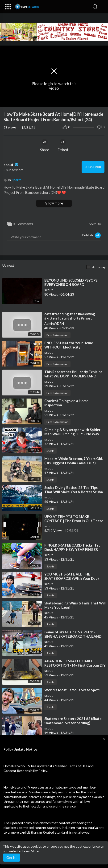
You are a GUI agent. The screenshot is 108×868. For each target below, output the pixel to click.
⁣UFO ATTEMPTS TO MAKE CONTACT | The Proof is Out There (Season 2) (74, 521)
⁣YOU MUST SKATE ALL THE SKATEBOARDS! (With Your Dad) (72, 576)
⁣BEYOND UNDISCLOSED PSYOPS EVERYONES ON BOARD (71, 282)
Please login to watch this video (54, 86)
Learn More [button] (30, 851)
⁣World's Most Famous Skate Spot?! (73, 690)
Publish (91, 235)
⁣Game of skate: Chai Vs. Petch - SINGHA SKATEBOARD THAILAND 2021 (73, 636)
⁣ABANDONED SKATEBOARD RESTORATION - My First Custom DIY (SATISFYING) (75, 665)
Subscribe (93, 167)
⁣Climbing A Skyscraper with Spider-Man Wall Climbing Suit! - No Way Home (73, 434)
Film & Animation (57, 335)
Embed (63, 145)
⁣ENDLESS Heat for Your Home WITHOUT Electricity (69, 345)
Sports (17, 180)
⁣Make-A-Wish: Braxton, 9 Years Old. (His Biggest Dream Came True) (74, 461)
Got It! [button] (12, 857)
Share (45, 145)
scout (11, 165)
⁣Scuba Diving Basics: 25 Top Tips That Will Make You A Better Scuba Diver (74, 492)
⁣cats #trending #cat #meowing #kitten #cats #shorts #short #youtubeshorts (70, 318)
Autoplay (99, 267)
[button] (102, 7)
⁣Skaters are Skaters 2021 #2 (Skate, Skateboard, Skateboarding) (73, 721)
